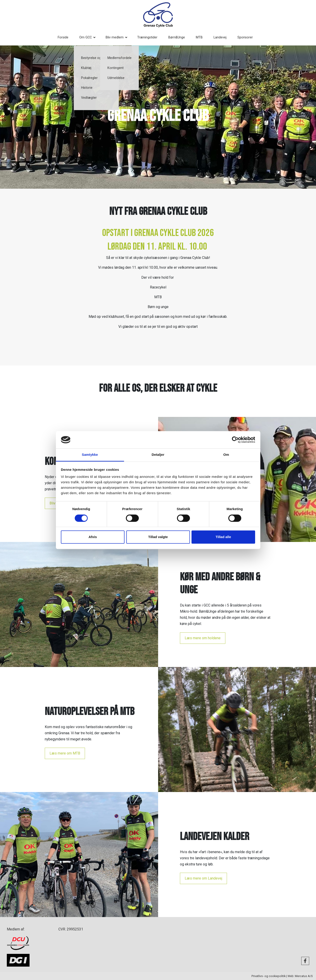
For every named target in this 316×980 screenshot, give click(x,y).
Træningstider (150, 37)
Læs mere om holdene (203, 638)
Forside (66, 37)
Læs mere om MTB (65, 753)
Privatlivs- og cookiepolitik (269, 976)
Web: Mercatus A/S (300, 976)
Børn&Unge (179, 37)
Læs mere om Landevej (203, 878)
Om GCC (88, 37)
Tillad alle (223, 537)
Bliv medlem (117, 37)
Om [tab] (226, 455)
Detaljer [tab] (158, 455)
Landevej (223, 37)
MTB (202, 37)
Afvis (93, 537)
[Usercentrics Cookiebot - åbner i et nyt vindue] (235, 440)
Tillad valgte (158, 537)
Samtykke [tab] (90, 455)
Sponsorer (248, 37)
